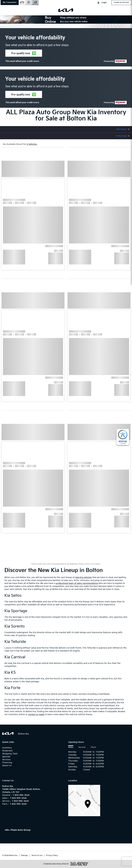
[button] (10, 3)
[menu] (6, 10)
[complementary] (123, 437)
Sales (71, 747)
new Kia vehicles (83, 577)
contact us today (36, 714)
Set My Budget (121, 136)
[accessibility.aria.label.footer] (79, 864)
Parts (93, 747)
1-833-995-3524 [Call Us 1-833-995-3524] (21, 795)
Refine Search (122, 129)
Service (82, 747)
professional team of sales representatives (77, 583)
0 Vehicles (32, 144)
